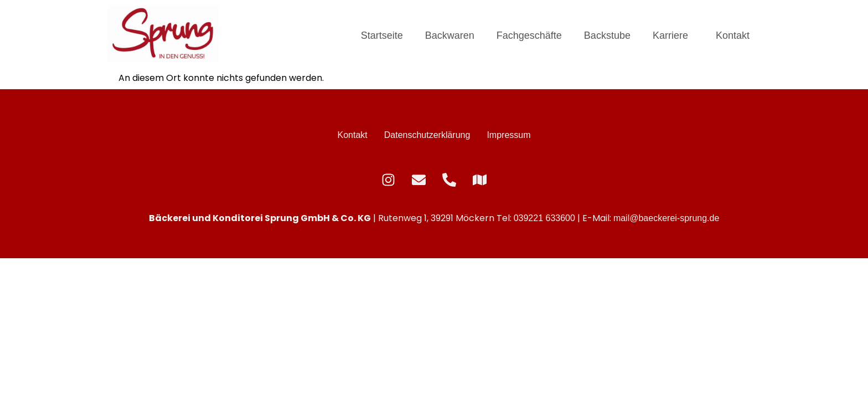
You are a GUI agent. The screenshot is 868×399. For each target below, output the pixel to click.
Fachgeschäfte (529, 35)
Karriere (670, 35)
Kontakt (733, 35)
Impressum (508, 135)
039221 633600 (544, 218)
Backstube (607, 35)
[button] (673, 36)
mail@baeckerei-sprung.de (666, 218)
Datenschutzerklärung (427, 135)
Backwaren (450, 35)
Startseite (382, 35)
